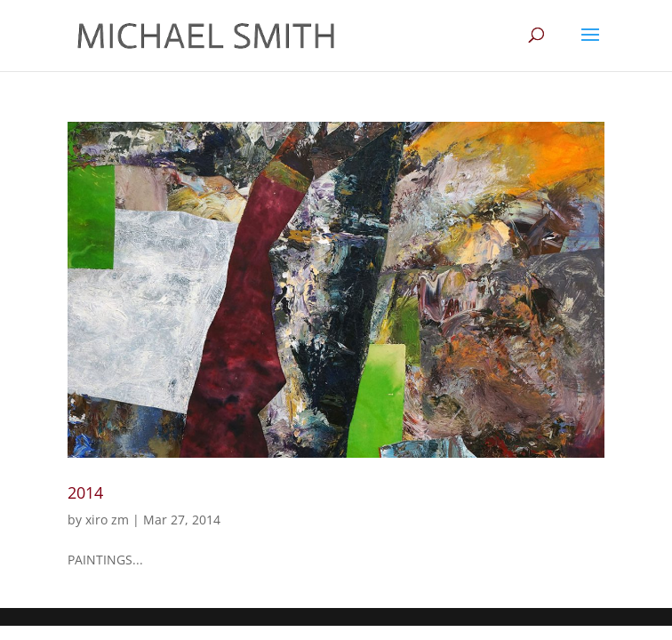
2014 (85, 492)
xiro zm (107, 520)
